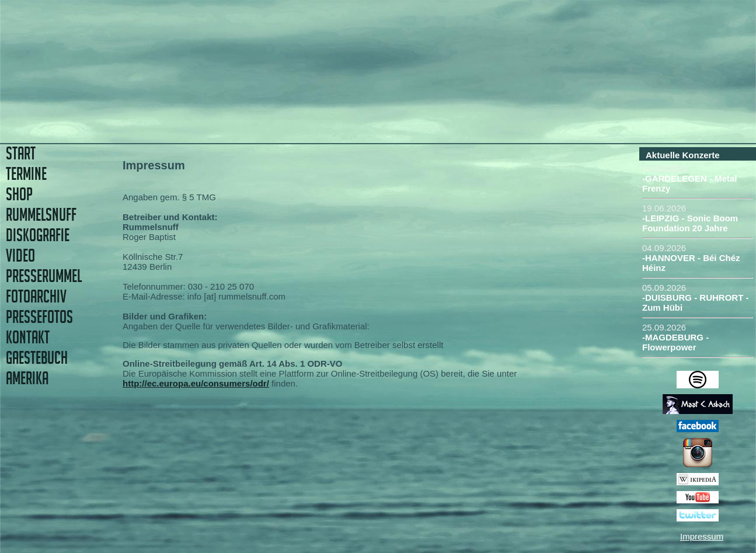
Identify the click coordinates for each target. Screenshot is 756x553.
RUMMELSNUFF (41, 215)
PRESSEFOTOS (39, 317)
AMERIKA (27, 378)
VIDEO (20, 255)
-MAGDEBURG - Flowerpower (675, 342)
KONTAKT (28, 337)
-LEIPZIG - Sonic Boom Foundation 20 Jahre (690, 223)
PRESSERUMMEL (44, 276)
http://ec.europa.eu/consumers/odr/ (196, 383)
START (21, 153)
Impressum (702, 536)
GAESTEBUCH (37, 358)
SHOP (19, 194)
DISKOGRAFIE (38, 235)
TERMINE (26, 174)
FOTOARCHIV (36, 296)
